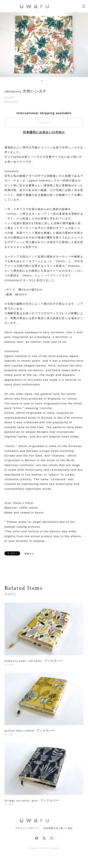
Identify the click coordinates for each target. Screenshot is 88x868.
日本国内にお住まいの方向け (44, 132)
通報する (29, 554)
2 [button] (44, 80)
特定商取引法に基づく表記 (58, 828)
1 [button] (42, 80)
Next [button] (82, 45)
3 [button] (47, 80)
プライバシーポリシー (27, 828)
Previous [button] (6, 45)
